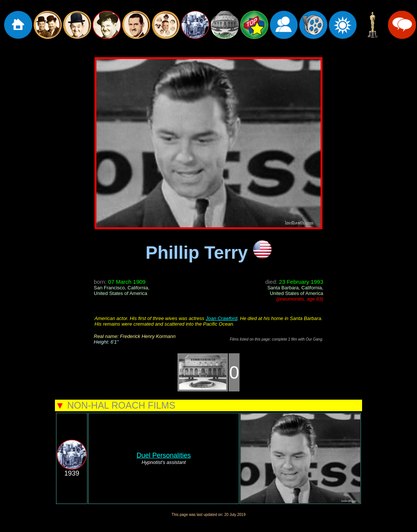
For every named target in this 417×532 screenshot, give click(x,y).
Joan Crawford (221, 318)
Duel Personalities (163, 455)
